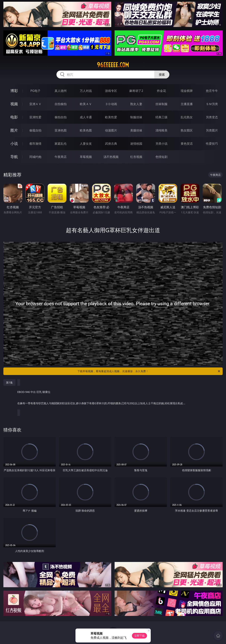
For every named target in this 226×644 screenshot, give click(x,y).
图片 (14, 130)
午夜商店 (61, 157)
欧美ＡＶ (86, 104)
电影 (14, 117)
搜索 (162, 75)
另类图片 (212, 130)
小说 (14, 143)
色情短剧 (161, 157)
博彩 (14, 91)
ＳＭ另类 (212, 104)
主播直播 (187, 104)
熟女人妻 (136, 104)
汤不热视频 (111, 157)
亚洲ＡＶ (35, 104)
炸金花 (161, 91)
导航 (14, 157)
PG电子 (35, 91)
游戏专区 (111, 91)
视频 (14, 104)
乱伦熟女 (187, 117)
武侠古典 (111, 144)
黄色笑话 (187, 144)
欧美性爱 (111, 117)
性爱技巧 (212, 144)
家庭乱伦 (61, 144)
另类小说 (161, 144)
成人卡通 (86, 117)
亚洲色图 (61, 130)
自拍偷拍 (61, 104)
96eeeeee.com (113, 65)
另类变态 (212, 117)
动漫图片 (111, 130)
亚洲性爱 (35, 117)
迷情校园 (136, 144)
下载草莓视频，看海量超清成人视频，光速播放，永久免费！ (149, 371)
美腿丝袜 (136, 130)
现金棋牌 (187, 91)
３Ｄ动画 (111, 104)
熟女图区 (187, 130)
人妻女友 (86, 144)
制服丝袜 (136, 117)
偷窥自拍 (35, 130)
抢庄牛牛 (212, 91)
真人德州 (61, 91)
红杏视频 (136, 157)
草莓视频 (86, 157)
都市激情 (35, 144)
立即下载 (139, 636)
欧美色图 (86, 130)
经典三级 (161, 117)
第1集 (9, 382)
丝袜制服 (161, 104)
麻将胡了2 (136, 91)
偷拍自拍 (61, 117)
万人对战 (86, 91)
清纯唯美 (161, 130)
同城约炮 (35, 157)
